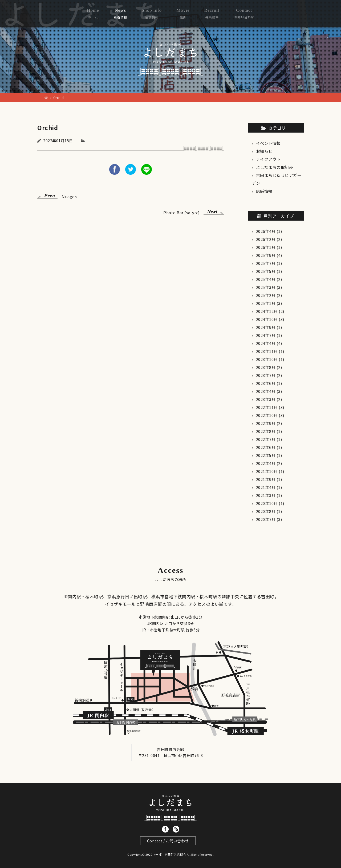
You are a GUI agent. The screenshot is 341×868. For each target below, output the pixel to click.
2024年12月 (267, 311)
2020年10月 (267, 503)
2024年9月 (266, 327)
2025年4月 (266, 279)
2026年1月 (266, 247)
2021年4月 (266, 487)
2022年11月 (267, 407)
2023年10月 (267, 359)
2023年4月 (266, 391)
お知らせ (264, 151)
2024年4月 (266, 343)
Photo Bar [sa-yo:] (194, 212)
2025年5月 (266, 271)
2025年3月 (266, 287)
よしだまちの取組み (275, 167)
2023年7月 (266, 375)
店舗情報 (264, 191)
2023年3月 (266, 399)
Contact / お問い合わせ (168, 841)
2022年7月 (266, 439)
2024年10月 (267, 319)
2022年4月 (266, 463)
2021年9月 (266, 479)
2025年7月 (266, 263)
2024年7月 (266, 335)
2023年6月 (266, 383)
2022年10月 (267, 415)
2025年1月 (266, 303)
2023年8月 (266, 367)
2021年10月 (267, 471)
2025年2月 (266, 295)
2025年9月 (266, 255)
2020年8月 (266, 511)
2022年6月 (266, 447)
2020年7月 (266, 519)
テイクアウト (268, 159)
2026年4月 (266, 231)
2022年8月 (266, 431)
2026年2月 (266, 239)
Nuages (57, 196)
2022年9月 (266, 423)
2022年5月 (266, 455)
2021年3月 (266, 495)
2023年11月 (267, 351)
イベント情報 (268, 143)
